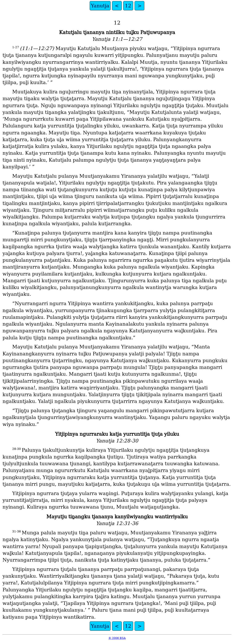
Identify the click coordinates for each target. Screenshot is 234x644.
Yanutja (100, 6)
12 (128, 6)
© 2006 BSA (117, 638)
